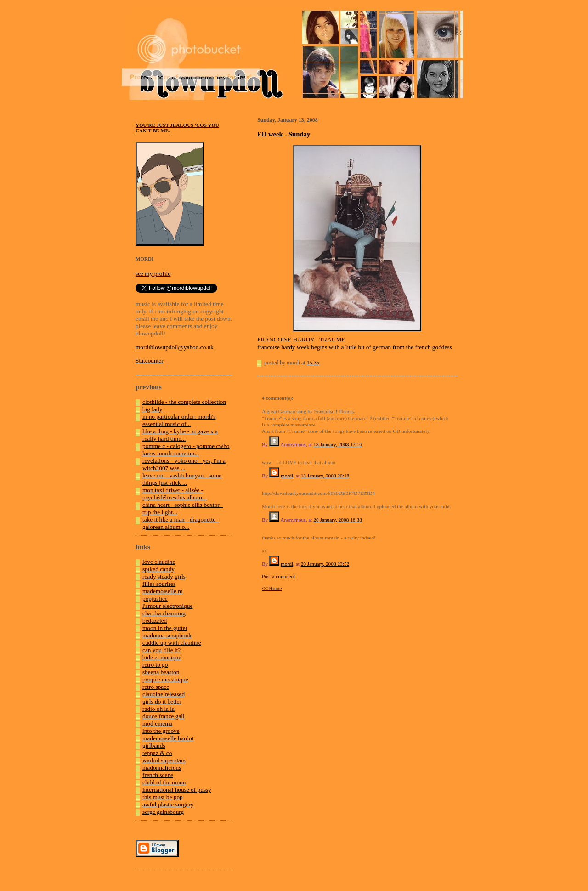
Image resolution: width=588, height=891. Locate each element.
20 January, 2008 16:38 (338, 520)
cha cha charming (164, 613)
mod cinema (158, 724)
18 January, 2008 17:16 (338, 444)
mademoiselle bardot (168, 738)
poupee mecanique (165, 679)
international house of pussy (177, 790)
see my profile (153, 274)
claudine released (164, 694)
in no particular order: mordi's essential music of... (179, 420)
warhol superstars (164, 760)
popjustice (155, 599)
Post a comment (278, 576)
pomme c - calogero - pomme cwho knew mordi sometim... (186, 450)
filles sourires (159, 584)
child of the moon (164, 782)
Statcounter (150, 360)
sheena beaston (161, 672)
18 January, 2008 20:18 (325, 476)
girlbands (154, 746)
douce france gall (164, 716)
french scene (158, 775)
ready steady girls (164, 576)
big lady (152, 409)
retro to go (155, 665)
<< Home (272, 588)
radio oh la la (158, 709)
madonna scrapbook (167, 635)
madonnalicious (162, 768)
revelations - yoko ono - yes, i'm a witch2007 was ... (184, 464)
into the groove (161, 731)
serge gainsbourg (163, 812)
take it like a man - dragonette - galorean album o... (181, 523)
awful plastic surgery (168, 804)
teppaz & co (157, 753)
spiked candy (158, 569)
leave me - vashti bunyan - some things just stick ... (182, 479)
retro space (156, 687)
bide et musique (162, 657)
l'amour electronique (167, 606)
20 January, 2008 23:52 (325, 564)
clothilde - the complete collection (184, 402)
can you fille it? (161, 650)
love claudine (159, 562)
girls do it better (162, 701)
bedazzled (155, 621)
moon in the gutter (165, 628)
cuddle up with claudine (172, 643)
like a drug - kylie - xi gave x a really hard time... (180, 435)
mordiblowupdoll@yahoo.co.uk (175, 347)
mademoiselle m (163, 591)
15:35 (313, 363)
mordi (287, 476)
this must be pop (163, 797)
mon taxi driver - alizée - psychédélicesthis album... (175, 494)
